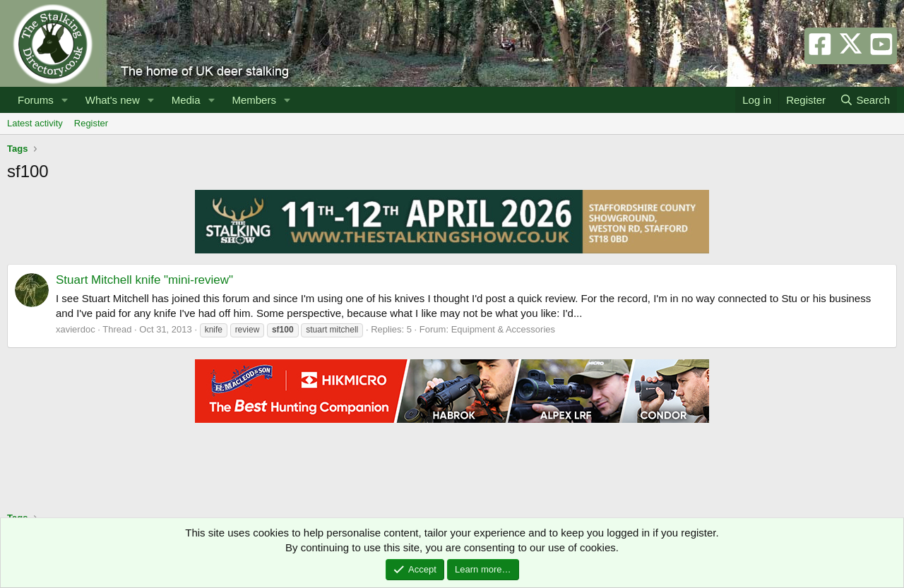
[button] (65, 100)
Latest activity (35, 123)
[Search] (865, 100)
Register (91, 123)
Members (254, 100)
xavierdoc (76, 329)
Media (186, 100)
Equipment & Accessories (503, 329)
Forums (36, 100)
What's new (113, 100)
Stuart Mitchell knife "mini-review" (144, 280)
